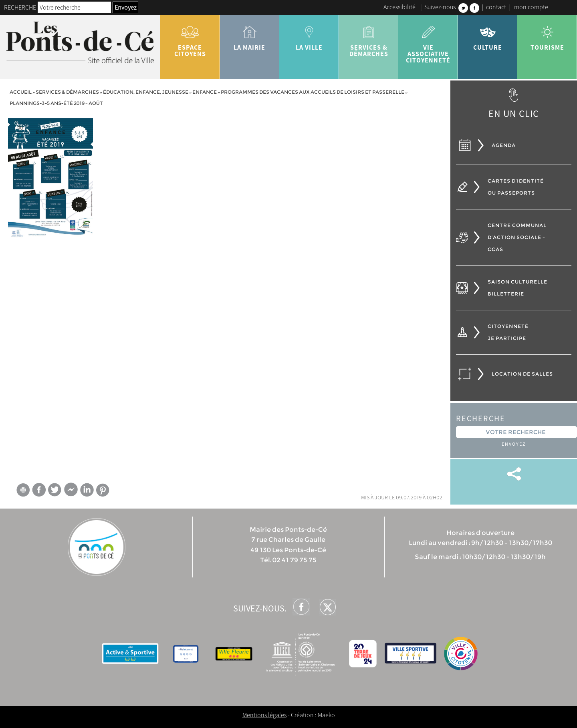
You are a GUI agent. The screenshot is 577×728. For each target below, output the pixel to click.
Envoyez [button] (125, 7)
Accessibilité (399, 7)
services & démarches (369, 38)
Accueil (21, 92)
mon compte (531, 7)
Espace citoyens (190, 38)
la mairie (250, 35)
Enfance (205, 92)
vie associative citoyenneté (428, 42)
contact (496, 7)
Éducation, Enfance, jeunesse (146, 92)
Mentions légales (264, 715)
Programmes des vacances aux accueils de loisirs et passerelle (313, 92)
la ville (309, 35)
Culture (488, 35)
